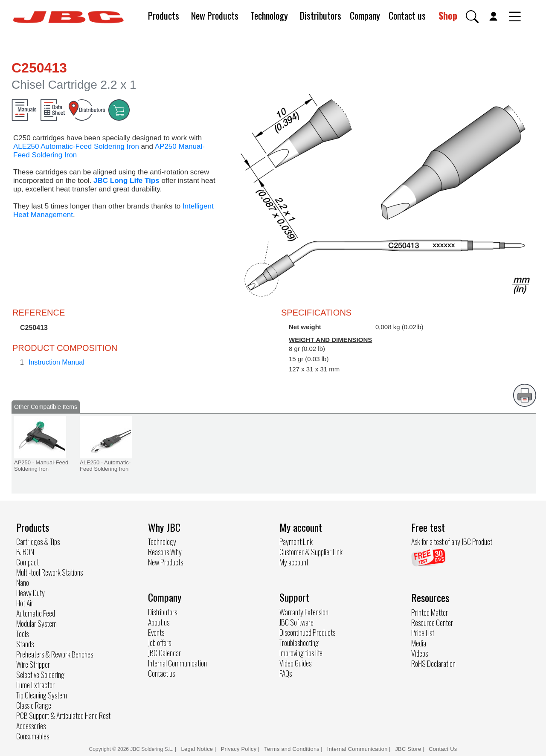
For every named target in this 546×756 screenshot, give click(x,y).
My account (294, 562)
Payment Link (296, 542)
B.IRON (25, 552)
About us (159, 622)
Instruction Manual (57, 362)
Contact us (407, 15)
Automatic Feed (36, 613)
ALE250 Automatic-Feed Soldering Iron (76, 146)
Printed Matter (430, 612)
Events (156, 632)
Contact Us (443, 749)
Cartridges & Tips (38, 542)
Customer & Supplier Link (311, 552)
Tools (22, 634)
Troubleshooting (299, 643)
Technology (269, 15)
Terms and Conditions (292, 749)
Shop (448, 15)
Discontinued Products (307, 632)
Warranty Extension (304, 612)
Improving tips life (301, 653)
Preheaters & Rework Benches (55, 654)
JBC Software (296, 622)
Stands (25, 644)
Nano (23, 582)
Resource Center (432, 623)
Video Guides (295, 663)
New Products (215, 15)
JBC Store (408, 749)
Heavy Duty (30, 593)
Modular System (36, 623)
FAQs (286, 673)
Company (365, 15)
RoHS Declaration (433, 663)
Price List (423, 633)
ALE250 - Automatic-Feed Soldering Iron (105, 466)
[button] (472, 17)
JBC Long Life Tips (126, 181)
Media (419, 643)
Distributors (321, 15)
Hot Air (25, 603)
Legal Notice (198, 749)
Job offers (160, 643)
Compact (28, 562)
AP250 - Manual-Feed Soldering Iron (41, 466)
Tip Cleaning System (42, 695)
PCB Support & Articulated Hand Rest (63, 715)
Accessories (31, 726)
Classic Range (34, 705)
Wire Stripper (33, 664)
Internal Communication (177, 663)
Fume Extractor (35, 685)
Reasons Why (165, 552)
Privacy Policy (239, 749)
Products (164, 15)
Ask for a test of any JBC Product (452, 542)
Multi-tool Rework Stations (49, 572)
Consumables (33, 736)
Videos (420, 653)
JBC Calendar (164, 653)
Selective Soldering (40, 675)
